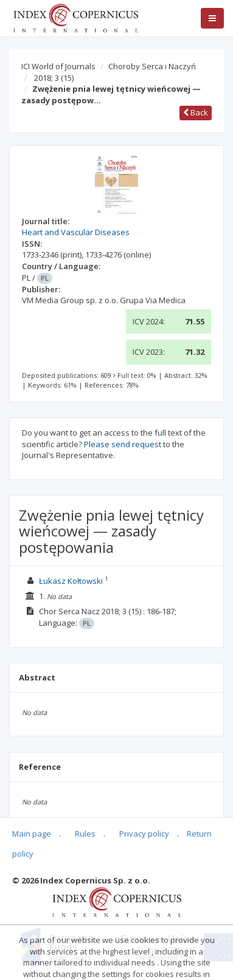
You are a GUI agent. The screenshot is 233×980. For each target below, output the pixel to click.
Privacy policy (144, 834)
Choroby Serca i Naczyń (152, 66)
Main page (32, 834)
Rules (85, 834)
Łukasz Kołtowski (71, 581)
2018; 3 (54, 78)
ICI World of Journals (58, 66)
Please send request (123, 444)
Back (196, 112)
